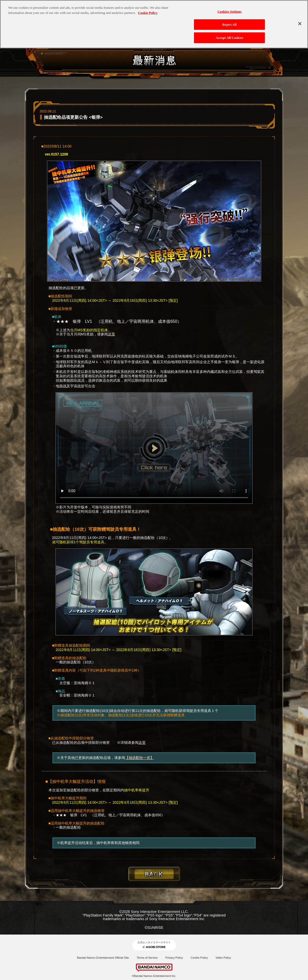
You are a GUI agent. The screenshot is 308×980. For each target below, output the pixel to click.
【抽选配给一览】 (139, 758)
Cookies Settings (230, 11)
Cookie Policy (199, 958)
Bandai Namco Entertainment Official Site (103, 958)
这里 (111, 334)
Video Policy (223, 958)
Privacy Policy (174, 958)
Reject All (229, 25)
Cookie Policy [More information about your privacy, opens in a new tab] (148, 13)
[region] (154, 24)
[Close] (300, 24)
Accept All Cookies (230, 38)
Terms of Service (147, 958)
